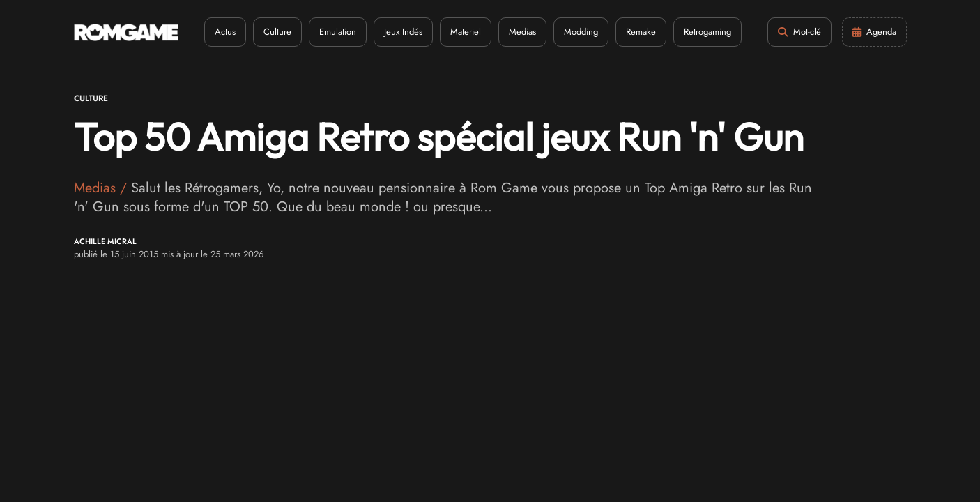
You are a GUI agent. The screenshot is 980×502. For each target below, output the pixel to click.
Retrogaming (707, 32)
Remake (641, 32)
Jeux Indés (403, 32)
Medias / (102, 188)
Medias (522, 32)
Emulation (338, 32)
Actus (225, 32)
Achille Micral (105, 242)
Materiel (466, 32)
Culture (277, 32)
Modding (581, 32)
